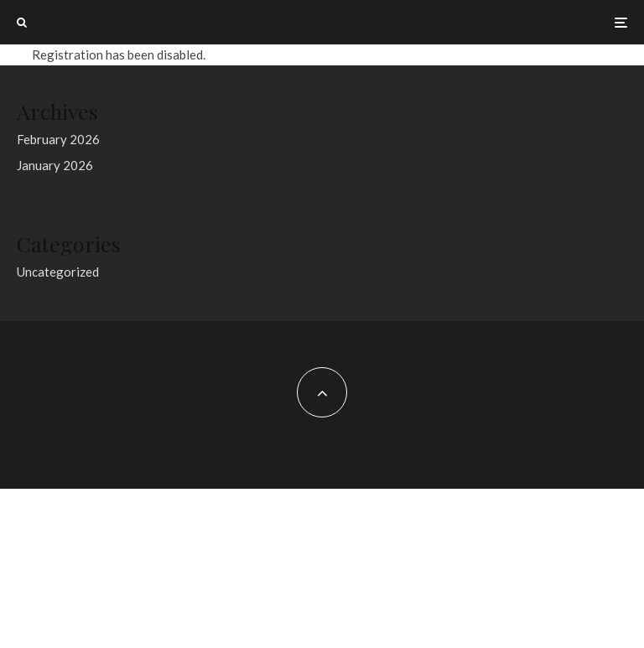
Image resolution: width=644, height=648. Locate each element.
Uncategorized (58, 272)
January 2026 (55, 165)
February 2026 (58, 139)
